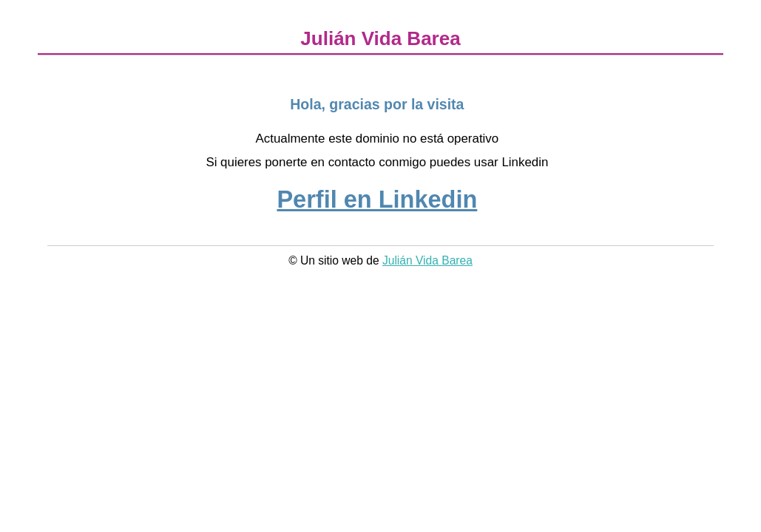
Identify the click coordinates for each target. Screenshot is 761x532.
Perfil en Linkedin (377, 199)
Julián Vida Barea (427, 260)
